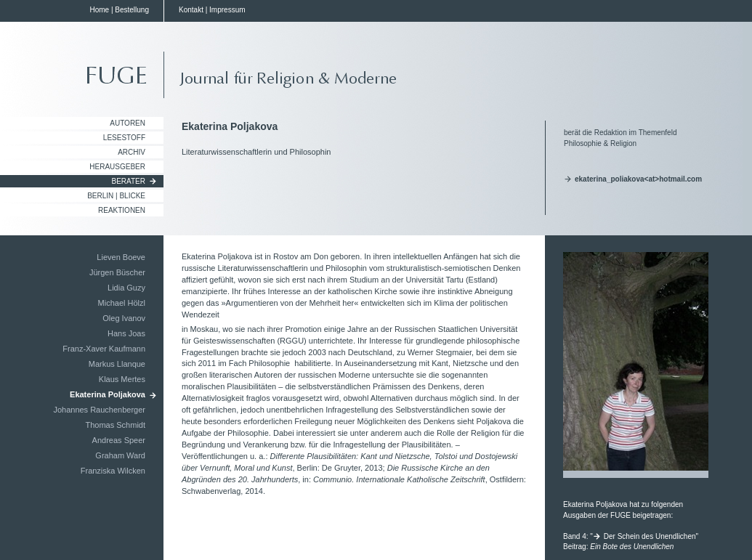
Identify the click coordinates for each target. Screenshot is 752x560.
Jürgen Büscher (117, 272)
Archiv (132, 152)
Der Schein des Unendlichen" (651, 536)
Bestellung (132, 10)
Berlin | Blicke (116, 196)
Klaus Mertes (122, 379)
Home (99, 10)
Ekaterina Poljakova (108, 394)
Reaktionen (122, 210)
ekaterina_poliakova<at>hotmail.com (638, 179)
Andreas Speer (119, 440)
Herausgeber (117, 167)
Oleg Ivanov (124, 318)
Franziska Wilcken (113, 471)
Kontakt (191, 10)
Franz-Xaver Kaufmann (104, 349)
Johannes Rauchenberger (99, 410)
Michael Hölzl (122, 303)
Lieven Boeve (121, 257)
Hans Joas (126, 333)
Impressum (227, 10)
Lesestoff (124, 138)
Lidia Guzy (126, 288)
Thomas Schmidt (115, 425)
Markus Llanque (117, 364)
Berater (129, 181)
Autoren (128, 123)
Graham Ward (120, 455)
